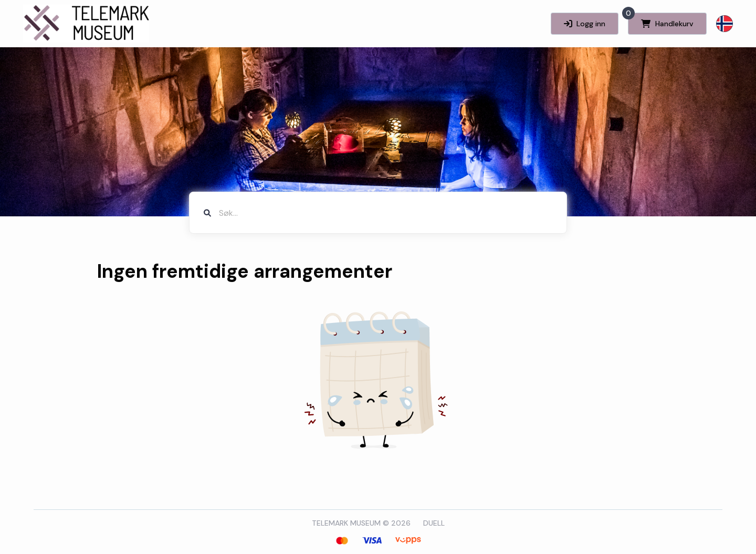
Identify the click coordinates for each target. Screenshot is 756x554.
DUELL (434, 523)
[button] (724, 24)
